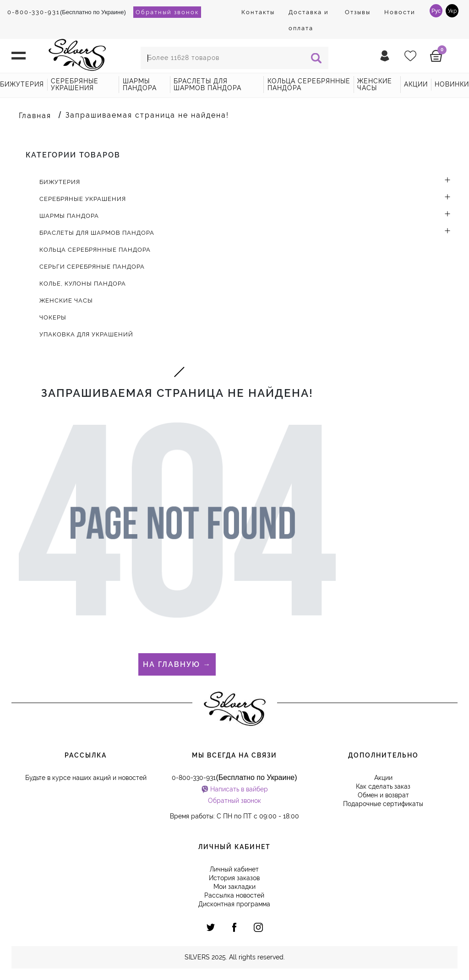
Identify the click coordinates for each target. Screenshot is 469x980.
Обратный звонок (167, 12)
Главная (35, 116)
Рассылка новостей (234, 895)
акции (416, 84)
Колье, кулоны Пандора (83, 284)
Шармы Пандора (140, 84)
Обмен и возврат (383, 795)
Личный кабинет (234, 869)
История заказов (234, 878)
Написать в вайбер (239, 789)
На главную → (177, 664)
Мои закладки (234, 887)
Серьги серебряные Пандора (92, 267)
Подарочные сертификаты (383, 804)
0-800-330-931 (34, 12)
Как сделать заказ (383, 786)
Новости (400, 12)
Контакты (258, 12)
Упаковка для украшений (86, 334)
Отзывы (358, 12)
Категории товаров (73, 155)
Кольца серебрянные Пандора (309, 84)
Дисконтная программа (234, 904)
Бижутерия (22, 84)
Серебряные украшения (75, 84)
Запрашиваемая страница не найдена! (147, 115)
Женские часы (375, 84)
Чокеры (53, 317)
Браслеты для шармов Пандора (207, 84)
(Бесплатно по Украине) (67, 12)
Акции (383, 778)
